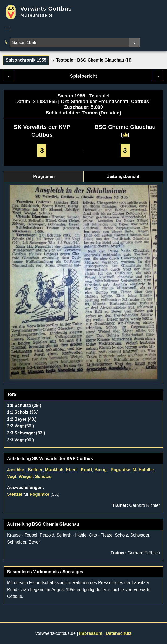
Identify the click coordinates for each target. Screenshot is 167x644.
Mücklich (54, 470)
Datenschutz (118, 633)
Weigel (26, 476)
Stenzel (15, 494)
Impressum (91, 633)
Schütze (43, 476)
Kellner (35, 470)
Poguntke (120, 470)
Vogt (12, 476)
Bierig (101, 470)
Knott (86, 470)
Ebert (71, 470)
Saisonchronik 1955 (26, 60)
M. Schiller (143, 470)
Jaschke (16, 470)
